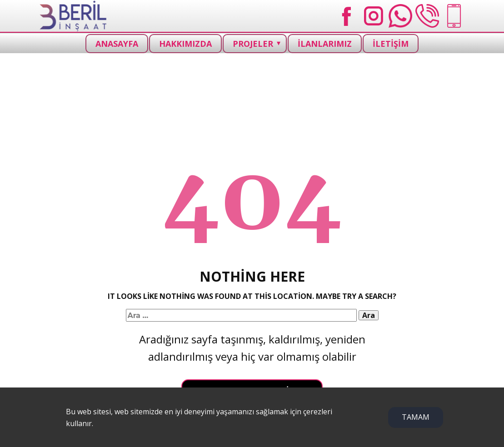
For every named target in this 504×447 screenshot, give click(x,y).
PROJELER (253, 44)
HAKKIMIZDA (185, 44)
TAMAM (416, 417)
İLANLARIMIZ (325, 44)
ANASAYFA (117, 44)
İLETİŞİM (391, 44)
